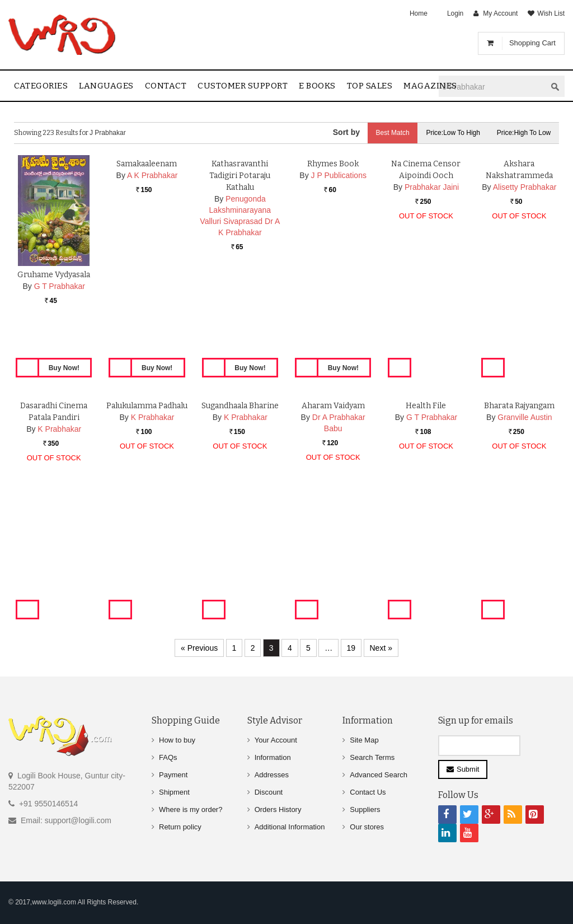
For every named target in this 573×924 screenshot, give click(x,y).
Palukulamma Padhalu (147, 517)
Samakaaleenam (147, 275)
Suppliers (365, 809)
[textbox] (492, 87)
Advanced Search (379, 775)
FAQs (168, 757)
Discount (269, 792)
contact (166, 86)
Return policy (180, 827)
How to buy (177, 740)
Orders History (278, 809)
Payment (173, 775)
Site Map (364, 740)
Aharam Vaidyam (333, 517)
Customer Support (243, 86)
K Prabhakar (59, 540)
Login (455, 13)
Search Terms (372, 757)
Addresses (272, 775)
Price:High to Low (524, 133)
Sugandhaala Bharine (240, 517)
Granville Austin (525, 528)
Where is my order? (191, 809)
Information (273, 757)
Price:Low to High (453, 133)
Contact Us (368, 792)
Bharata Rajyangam (519, 517)
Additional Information (290, 827)
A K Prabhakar (152, 286)
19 (351, 648)
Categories (41, 86)
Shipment (174, 792)
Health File (426, 517)
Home (419, 13)
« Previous (199, 648)
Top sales (370, 86)
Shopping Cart (532, 43)
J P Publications (339, 286)
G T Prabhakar (60, 286)
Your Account (276, 740)
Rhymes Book (333, 275)
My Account (500, 13)
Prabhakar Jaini (432, 298)
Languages (106, 86)
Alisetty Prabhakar (525, 298)
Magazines (430, 86)
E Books (317, 86)
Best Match (392, 133)
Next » (381, 648)
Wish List (551, 13)
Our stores (367, 827)
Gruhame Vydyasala (54, 275)
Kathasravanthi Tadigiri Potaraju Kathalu (240, 286)
